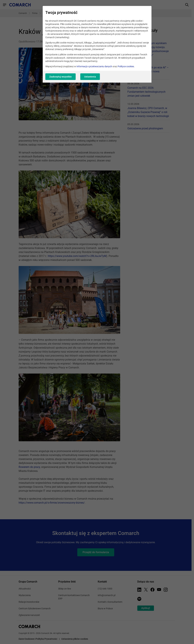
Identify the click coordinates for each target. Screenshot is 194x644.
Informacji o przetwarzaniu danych (94, 66)
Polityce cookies (126, 66)
